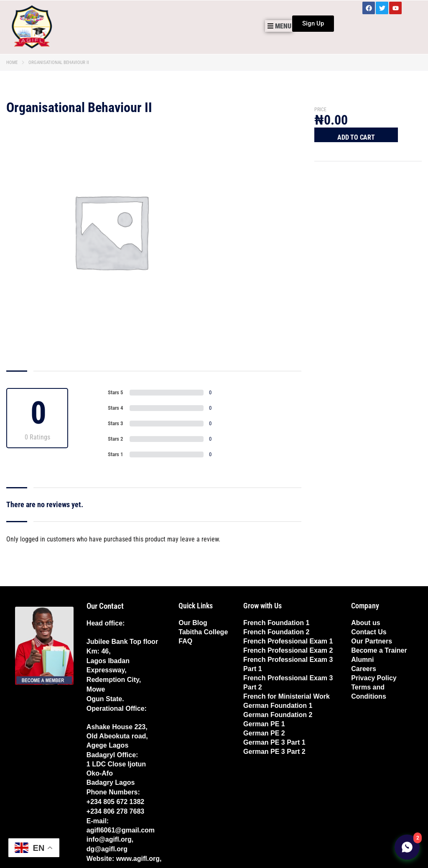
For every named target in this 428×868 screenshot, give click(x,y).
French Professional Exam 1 (288, 641)
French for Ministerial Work (287, 696)
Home (12, 63)
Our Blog (193, 623)
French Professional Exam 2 (288, 650)
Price (320, 110)
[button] (279, 26)
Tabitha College (203, 632)
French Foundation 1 (276, 623)
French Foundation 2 (276, 632)
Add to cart (356, 137)
